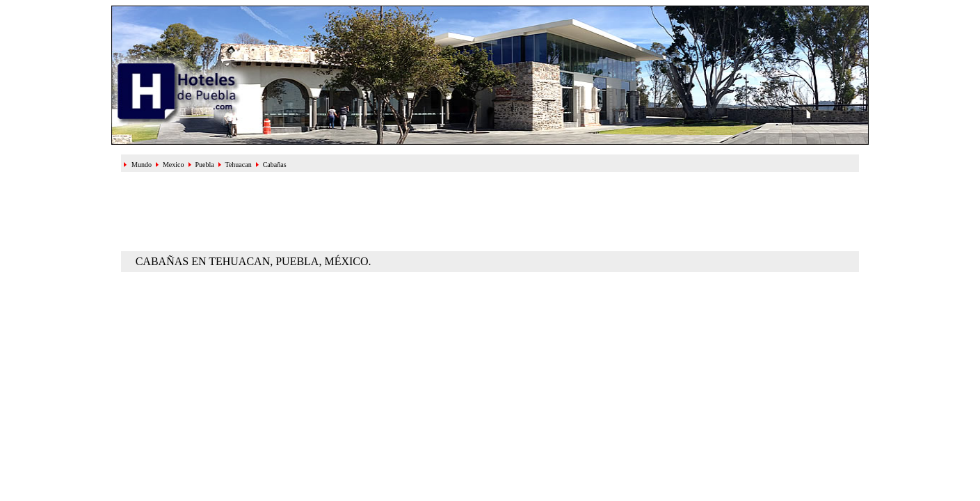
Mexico (174, 165)
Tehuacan (239, 165)
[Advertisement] (490, 210)
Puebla (204, 165)
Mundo (142, 165)
